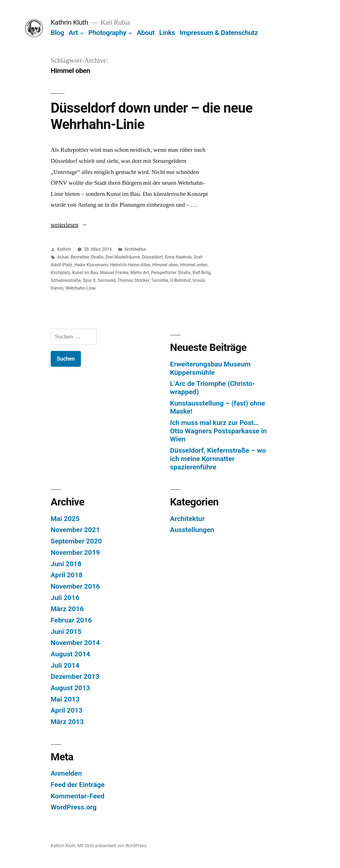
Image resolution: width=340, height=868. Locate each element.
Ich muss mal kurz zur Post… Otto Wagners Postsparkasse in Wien (218, 431)
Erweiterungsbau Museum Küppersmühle (210, 368)
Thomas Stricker (133, 280)
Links (167, 33)
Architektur (135, 249)
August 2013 (70, 688)
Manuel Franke (114, 273)
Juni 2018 (66, 564)
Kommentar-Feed (78, 796)
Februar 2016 (71, 620)
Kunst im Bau (85, 273)
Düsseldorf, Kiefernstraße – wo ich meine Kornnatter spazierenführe (218, 459)
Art (73, 33)
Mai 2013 (65, 699)
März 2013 (67, 722)
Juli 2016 (65, 598)
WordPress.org (74, 807)
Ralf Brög (202, 273)
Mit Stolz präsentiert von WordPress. (112, 846)
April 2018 (67, 575)
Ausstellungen (192, 530)
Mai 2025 (65, 519)
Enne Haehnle (178, 257)
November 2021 (75, 530)
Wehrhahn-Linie (80, 288)
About (145, 33)
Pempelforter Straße (171, 273)
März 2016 (67, 609)
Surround (107, 280)
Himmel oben (165, 265)
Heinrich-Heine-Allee (130, 265)
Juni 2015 (66, 632)
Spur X (89, 280)
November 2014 (75, 643)
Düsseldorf (152, 257)
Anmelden (66, 773)
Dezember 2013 (75, 676)
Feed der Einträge (78, 785)
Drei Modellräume (123, 257)
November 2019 (75, 552)
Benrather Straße (87, 257)
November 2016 (75, 586)
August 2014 (70, 654)
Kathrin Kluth (69, 22)
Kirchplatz (60, 273)
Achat (63, 257)
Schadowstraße (66, 280)
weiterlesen (65, 225)
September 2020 (76, 541)
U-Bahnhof (180, 280)
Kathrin (64, 249)
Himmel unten (194, 265)
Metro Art (140, 273)
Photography (107, 33)
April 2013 (67, 710)
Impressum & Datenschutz (219, 33)
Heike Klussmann (91, 265)
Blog (57, 33)
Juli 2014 (65, 665)
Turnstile (159, 280)
